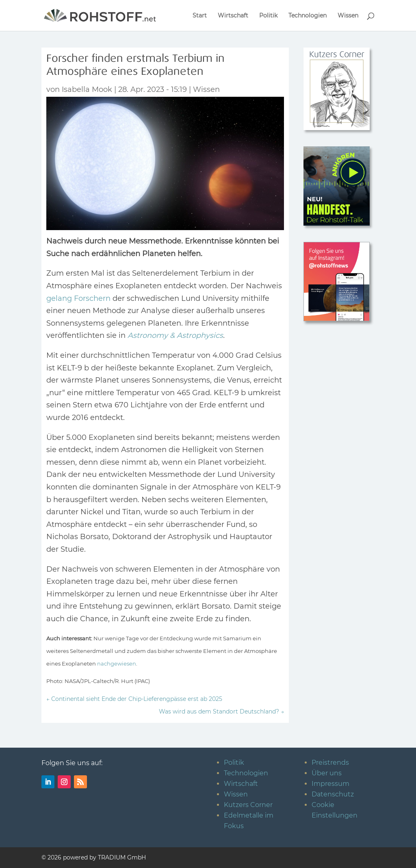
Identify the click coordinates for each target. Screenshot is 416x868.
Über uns (327, 773)
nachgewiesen (117, 664)
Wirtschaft (233, 16)
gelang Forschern (78, 298)
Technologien (308, 16)
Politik (268, 16)
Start (200, 16)
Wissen (348, 16)
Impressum (330, 784)
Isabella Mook (87, 89)
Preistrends (330, 762)
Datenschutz (333, 794)
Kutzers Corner (248, 805)
